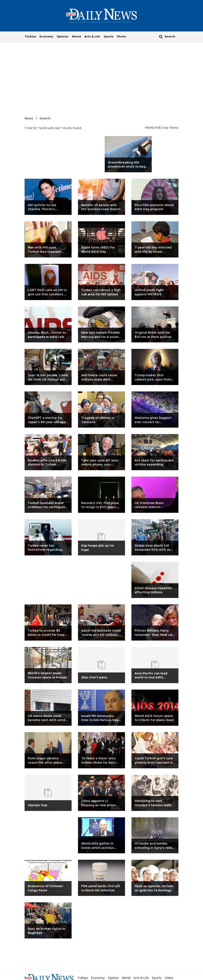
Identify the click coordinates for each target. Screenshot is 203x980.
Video (169, 978)
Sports (109, 37)
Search (45, 119)
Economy (46, 37)
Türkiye (30, 37)
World (76, 37)
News (29, 119)
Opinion (63, 37)
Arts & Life (92, 37)
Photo (121, 37)
